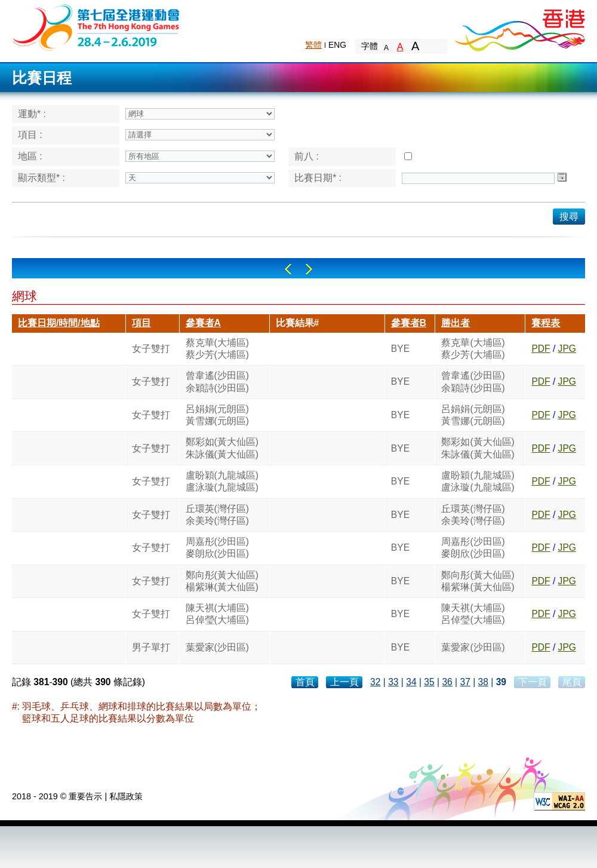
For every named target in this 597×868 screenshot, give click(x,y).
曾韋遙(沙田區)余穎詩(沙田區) (217, 381)
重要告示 (85, 796)
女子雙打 (151, 349)
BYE (400, 349)
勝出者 (456, 323)
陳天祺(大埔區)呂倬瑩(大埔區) (217, 614)
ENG (337, 45)
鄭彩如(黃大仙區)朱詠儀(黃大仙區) (222, 448)
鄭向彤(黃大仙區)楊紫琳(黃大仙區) (222, 581)
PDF (541, 349)
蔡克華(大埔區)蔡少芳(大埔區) (217, 349)
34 (411, 682)
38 (483, 682)
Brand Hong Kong (519, 27)
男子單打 (151, 647)
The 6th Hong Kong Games (96, 27)
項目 (141, 323)
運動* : (32, 114)
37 (465, 682)
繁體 (313, 45)
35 (429, 682)
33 (393, 682)
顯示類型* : (41, 178)
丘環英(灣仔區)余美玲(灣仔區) (217, 515)
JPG (567, 349)
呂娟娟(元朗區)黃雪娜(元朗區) (217, 415)
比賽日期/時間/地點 (59, 323)
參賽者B (409, 323)
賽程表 (546, 323)
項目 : (30, 135)
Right (309, 269)
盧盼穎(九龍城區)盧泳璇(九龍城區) (222, 481)
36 (447, 682)
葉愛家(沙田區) (217, 647)
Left (288, 269)
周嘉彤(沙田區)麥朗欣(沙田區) (217, 548)
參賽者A (203, 323)
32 (375, 682)
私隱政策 (126, 796)
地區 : (30, 156)
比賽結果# (298, 323)
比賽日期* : (318, 178)
